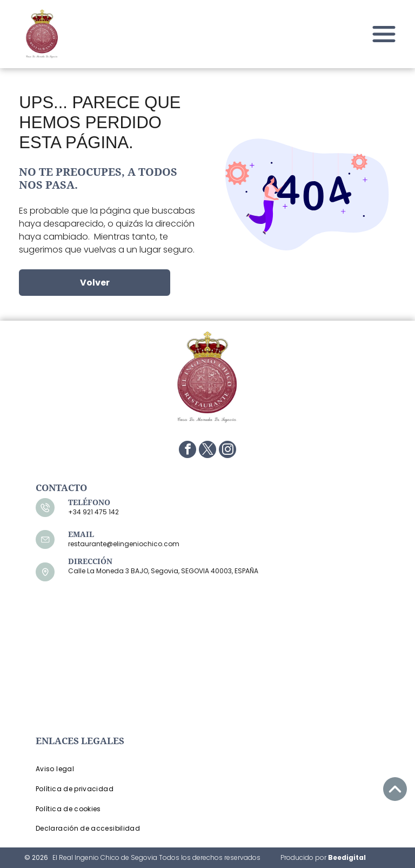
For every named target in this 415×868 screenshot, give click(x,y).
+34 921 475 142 (93, 512)
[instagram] (227, 451)
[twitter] (207, 451)
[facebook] (188, 451)
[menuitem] (116, 769)
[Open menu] (384, 34)
